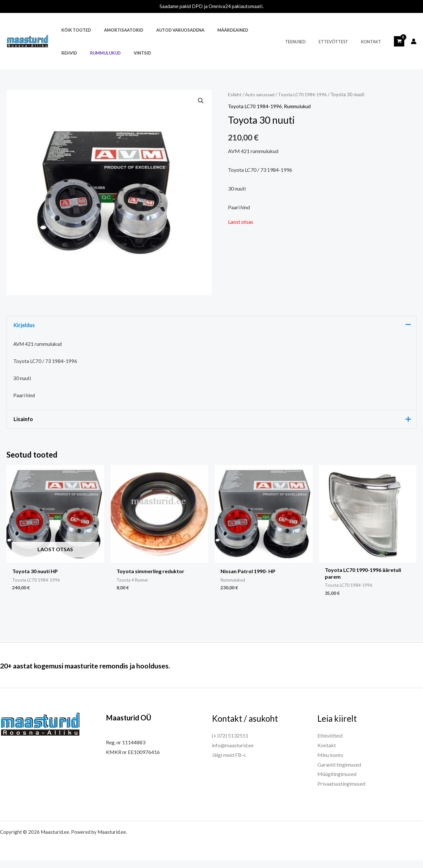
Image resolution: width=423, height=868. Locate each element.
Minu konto (330, 763)
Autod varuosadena (169, 30)
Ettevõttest (340, 42)
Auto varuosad (262, 94)
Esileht (235, 94)
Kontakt (373, 42)
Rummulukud (74, 53)
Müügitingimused (337, 782)
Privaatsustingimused (341, 792)
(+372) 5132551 (230, 744)
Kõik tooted (74, 30)
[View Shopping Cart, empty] (399, 41)
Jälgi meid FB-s (229, 763)
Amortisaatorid (117, 30)
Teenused (307, 42)
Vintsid (107, 53)
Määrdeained (217, 30)
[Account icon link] (414, 41)
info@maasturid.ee (233, 753)
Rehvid (248, 30)
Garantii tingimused (339, 772)
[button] (201, 101)
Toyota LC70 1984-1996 (308, 94)
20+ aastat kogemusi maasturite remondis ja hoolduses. (105, 673)
